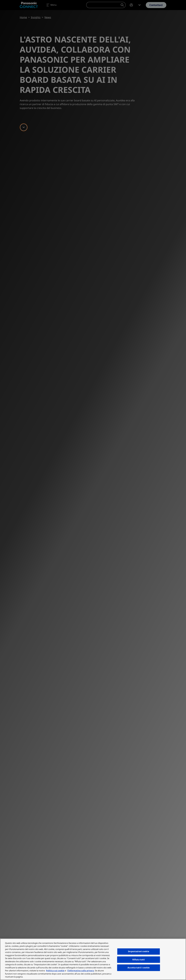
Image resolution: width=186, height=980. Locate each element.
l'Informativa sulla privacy (81, 971)
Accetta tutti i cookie (139, 968)
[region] (93, 959)
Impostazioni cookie (138, 951)
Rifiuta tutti (139, 960)
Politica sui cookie (55, 971)
